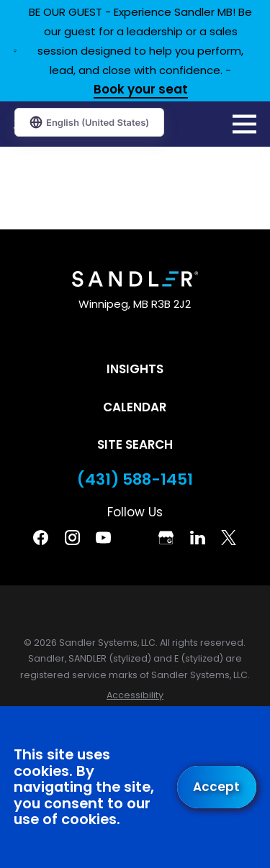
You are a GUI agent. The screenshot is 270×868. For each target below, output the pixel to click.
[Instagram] (72, 538)
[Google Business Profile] (166, 538)
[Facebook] (41, 538)
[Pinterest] (135, 538)
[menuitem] (135, 696)
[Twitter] (229, 538)
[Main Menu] (244, 124)
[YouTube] (103, 538)
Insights (135, 369)
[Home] (135, 279)
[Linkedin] (198, 538)
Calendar (135, 407)
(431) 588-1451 (135, 480)
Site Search (135, 444)
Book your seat (141, 90)
